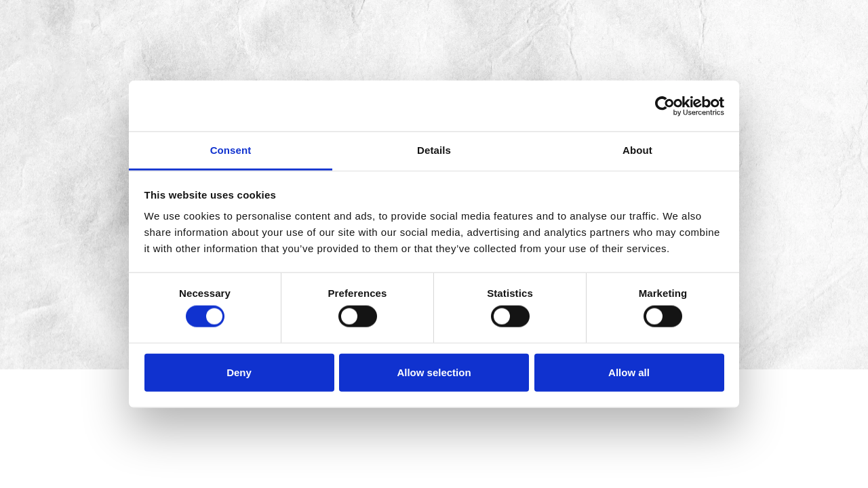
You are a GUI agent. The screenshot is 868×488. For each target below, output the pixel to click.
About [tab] (637, 150)
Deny (239, 372)
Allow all (629, 372)
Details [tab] (434, 150)
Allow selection (434, 372)
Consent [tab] (231, 150)
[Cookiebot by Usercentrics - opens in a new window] (665, 106)
